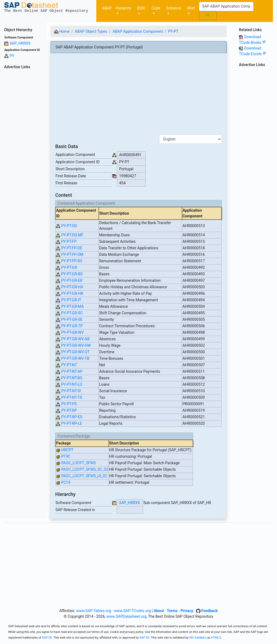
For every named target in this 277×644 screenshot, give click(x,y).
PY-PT (173, 31)
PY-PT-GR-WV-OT (75, 352)
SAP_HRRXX (20, 43)
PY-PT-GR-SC (72, 313)
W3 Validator (198, 638)
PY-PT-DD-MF (72, 235)
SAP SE (47, 638)
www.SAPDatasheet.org (126, 616)
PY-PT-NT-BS (72, 378)
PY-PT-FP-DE (72, 248)
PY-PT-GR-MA (72, 306)
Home (62, 31)
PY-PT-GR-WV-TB (75, 358)
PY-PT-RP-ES (72, 417)
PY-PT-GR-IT (71, 300)
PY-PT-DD (69, 226)
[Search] (226, 6)
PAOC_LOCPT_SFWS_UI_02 (84, 476)
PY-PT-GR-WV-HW (76, 345)
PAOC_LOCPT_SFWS (78, 463)
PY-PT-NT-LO (72, 384)
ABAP (107, 8)
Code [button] (156, 8)
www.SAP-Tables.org (94, 611)
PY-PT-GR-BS (72, 274)
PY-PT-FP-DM (72, 254)
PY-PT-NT (69, 365)
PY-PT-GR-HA (72, 287)
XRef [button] (191, 8)
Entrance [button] (174, 8)
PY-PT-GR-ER (72, 280)
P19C (66, 456)
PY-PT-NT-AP (72, 371)
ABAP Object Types (91, 31)
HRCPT (67, 450)
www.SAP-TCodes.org (132, 611)
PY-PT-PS (69, 404)
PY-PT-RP (69, 410)
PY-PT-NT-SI (71, 391)
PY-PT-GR (69, 267)
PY (12, 56)
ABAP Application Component (138, 31)
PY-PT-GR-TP (72, 326)
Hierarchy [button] (123, 8)
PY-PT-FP (69, 241)
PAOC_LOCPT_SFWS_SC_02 (85, 469)
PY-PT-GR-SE (72, 319)
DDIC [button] (141, 8)
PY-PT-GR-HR (72, 293)
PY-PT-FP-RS (72, 261)
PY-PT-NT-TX (72, 397)
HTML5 (216, 638)
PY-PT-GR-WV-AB (75, 339)
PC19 (66, 482)
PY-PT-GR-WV (72, 332)
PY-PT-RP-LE (72, 423)
